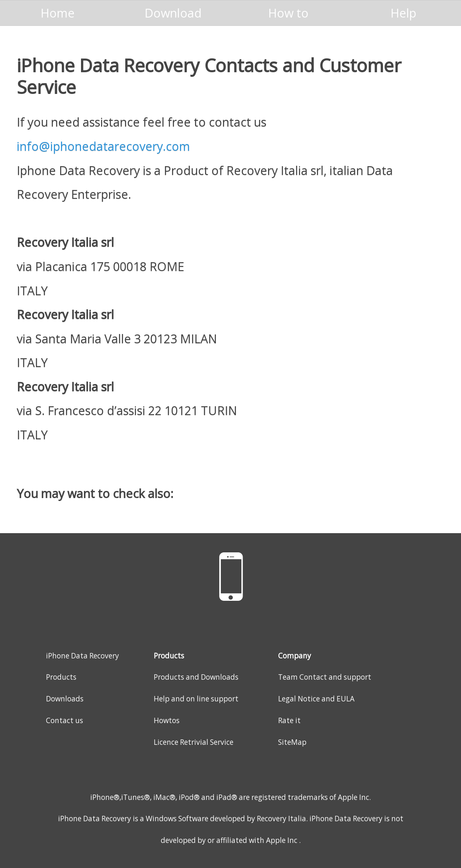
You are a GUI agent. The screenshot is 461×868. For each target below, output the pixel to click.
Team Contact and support (325, 677)
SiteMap (292, 742)
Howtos (167, 720)
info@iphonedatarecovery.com (103, 146)
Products (61, 677)
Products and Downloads (196, 677)
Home (58, 13)
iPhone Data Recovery (82, 656)
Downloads (65, 699)
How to (288, 13)
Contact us (65, 720)
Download (173, 13)
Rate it (289, 720)
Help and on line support (196, 699)
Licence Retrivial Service (194, 742)
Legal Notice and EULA (316, 699)
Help (403, 13)
